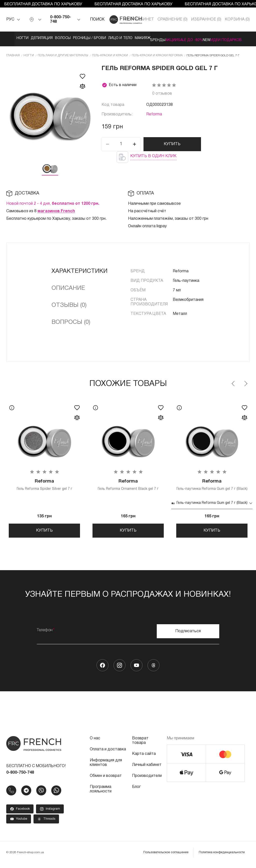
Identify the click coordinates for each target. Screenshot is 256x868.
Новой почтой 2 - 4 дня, (53, 202)
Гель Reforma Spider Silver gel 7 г (44, 484)
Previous (233, 382)
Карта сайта (144, 758)
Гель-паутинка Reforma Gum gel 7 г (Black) (212, 486)
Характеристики (79, 269)
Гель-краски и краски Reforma (157, 53)
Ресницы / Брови (110, 38)
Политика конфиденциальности (222, 857)
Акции (237, 38)
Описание (68, 286)
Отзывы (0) (69, 303)
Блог (136, 791)
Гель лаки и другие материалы (63, 53)
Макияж (183, 38)
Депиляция (41, 38)
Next (245, 382)
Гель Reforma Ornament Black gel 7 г (128, 484)
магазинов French (56, 209)
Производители (147, 780)
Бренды (211, 38)
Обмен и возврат (106, 780)
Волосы (73, 38)
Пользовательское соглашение (166, 857)
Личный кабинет (147, 769)
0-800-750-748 (60, 20)
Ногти (12, 38)
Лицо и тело (151, 38)
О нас (95, 743)
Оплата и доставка (108, 754)
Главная (13, 53)
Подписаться (188, 635)
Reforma (154, 112)
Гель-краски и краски (110, 53)
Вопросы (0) (71, 320)
